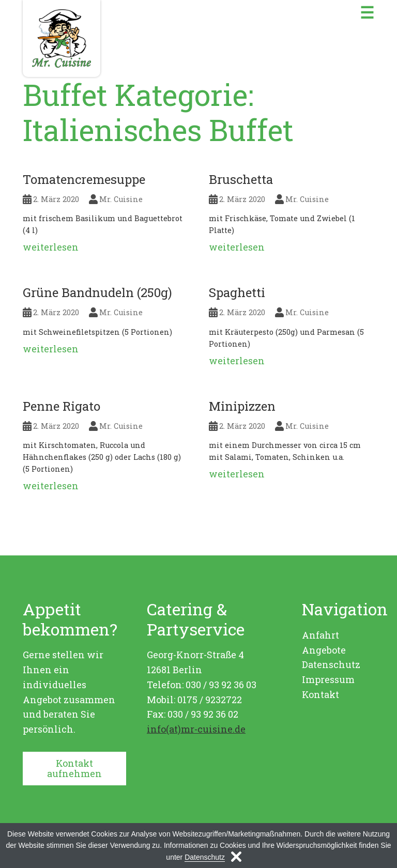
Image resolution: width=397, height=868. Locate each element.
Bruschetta (241, 179)
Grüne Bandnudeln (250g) (97, 292)
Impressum (328, 679)
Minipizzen (242, 406)
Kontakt (320, 694)
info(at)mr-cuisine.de (196, 729)
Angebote (324, 650)
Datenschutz (331, 664)
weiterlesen (51, 247)
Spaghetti (237, 292)
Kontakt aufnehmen (74, 769)
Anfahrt (320, 635)
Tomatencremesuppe (84, 179)
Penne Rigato (62, 406)
